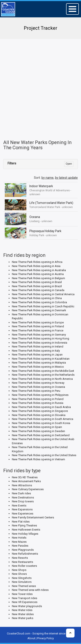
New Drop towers (23, 501)
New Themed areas (24, 586)
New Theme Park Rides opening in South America (43, 419)
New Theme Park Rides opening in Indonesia (40, 343)
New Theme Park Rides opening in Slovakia (39, 415)
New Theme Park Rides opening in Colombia (39, 302)
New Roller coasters (24, 566)
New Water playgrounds (27, 606)
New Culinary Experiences (28, 489)
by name (48, 178)
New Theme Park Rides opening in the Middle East (43, 371)
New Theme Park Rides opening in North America (42, 379)
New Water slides (23, 614)
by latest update (66, 178)
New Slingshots (22, 578)
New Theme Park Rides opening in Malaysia (39, 363)
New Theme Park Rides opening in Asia (36, 266)
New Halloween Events (26, 530)
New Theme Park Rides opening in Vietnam (38, 459)
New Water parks (23, 618)
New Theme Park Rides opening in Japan (37, 355)
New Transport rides (25, 598)
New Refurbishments (25, 554)
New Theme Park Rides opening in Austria (38, 274)
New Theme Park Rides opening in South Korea (41, 423)
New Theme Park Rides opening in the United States (44, 455)
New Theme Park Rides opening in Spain (37, 427)
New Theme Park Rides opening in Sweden (38, 431)
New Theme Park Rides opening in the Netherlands (43, 375)
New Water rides (22, 610)
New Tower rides (22, 594)
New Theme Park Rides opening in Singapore (40, 411)
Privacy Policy (45, 638)
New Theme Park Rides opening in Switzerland (41, 435)
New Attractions (22, 485)
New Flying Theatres (24, 525)
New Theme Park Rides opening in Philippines (40, 395)
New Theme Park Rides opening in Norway (38, 383)
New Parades (20, 546)
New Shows (19, 574)
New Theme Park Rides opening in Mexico (38, 367)
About (31, 638)
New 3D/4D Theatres (25, 477)
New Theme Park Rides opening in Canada (38, 290)
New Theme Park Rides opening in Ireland (38, 347)
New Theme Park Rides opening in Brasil (37, 282)
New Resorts (20, 558)
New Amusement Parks (26, 481)
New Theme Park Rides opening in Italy (36, 351)
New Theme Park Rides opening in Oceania (38, 387)
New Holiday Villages (25, 534)
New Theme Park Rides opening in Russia (38, 403)
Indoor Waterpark (41, 186)
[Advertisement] (40, 84)
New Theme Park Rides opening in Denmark (39, 310)
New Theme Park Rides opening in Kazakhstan (41, 359)
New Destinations (23, 497)
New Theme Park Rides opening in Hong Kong (40, 338)
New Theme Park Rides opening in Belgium (38, 278)
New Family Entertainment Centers (33, 517)
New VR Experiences (25, 602)
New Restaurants (22, 562)
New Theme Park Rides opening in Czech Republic (43, 306)
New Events (19, 506)
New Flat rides (21, 522)
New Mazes (19, 542)
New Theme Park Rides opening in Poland (38, 399)
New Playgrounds (23, 550)
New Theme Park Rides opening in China (37, 298)
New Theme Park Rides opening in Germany (39, 335)
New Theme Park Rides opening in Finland (38, 326)
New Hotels (19, 538)
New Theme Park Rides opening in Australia (39, 270)
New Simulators (22, 582)
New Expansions (22, 509)
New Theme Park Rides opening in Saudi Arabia (41, 407)
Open (69, 164)
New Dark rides (21, 493)
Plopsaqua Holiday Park (45, 231)
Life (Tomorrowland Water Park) (51, 203)
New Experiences (23, 514)
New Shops (19, 570)
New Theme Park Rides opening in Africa (37, 262)
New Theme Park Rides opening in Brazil (37, 286)
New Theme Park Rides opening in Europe (38, 322)
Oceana (35, 217)
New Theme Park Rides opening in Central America (43, 294)
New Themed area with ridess (30, 590)
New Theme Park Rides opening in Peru (36, 391)
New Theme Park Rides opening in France (38, 330)
